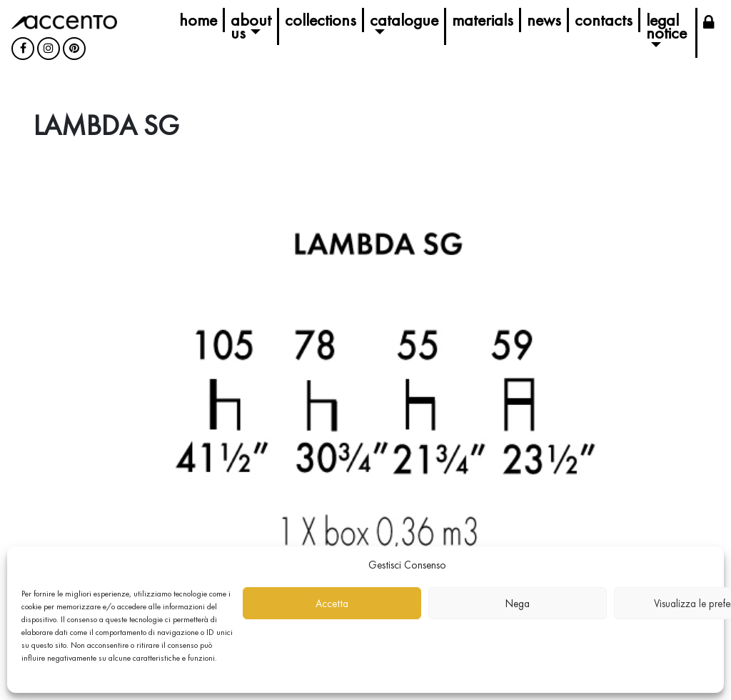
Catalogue (404, 20)
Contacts (604, 20)
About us (251, 26)
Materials (483, 20)
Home (198, 20)
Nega (518, 604)
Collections (321, 20)
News (544, 20)
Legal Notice (666, 26)
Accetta (332, 604)
